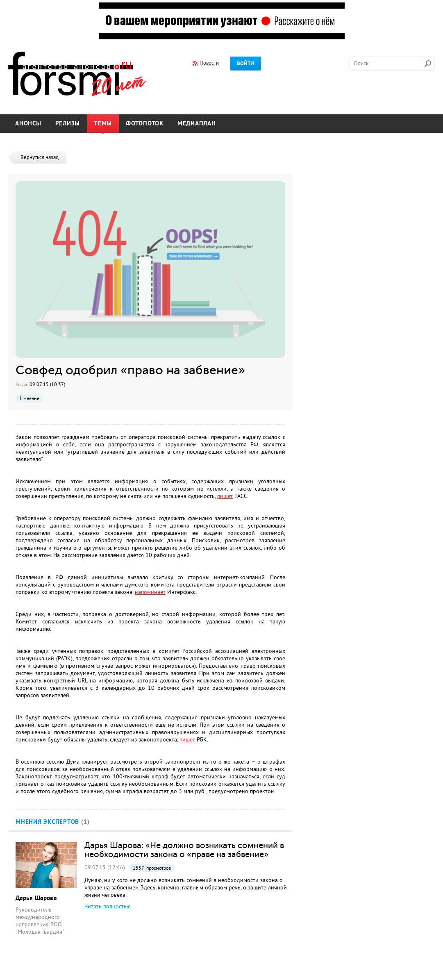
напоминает (150, 592)
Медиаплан (197, 124)
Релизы (68, 124)
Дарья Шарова (36, 898)
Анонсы (28, 124)
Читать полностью (108, 906)
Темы (103, 124)
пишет (225, 496)
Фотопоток (145, 124)
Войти (245, 64)
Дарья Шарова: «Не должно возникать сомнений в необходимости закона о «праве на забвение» (184, 850)
